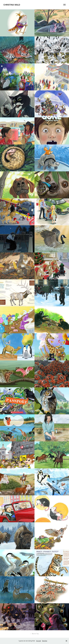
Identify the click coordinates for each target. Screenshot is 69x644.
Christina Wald (12, 5)
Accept (39, 641)
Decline (45, 641)
